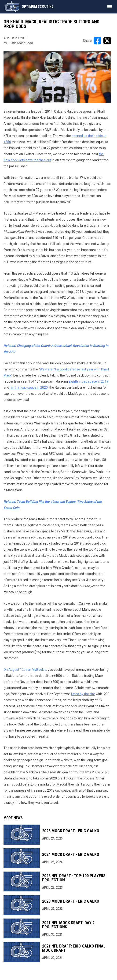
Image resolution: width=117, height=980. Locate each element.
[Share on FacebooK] (97, 41)
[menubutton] (110, 7)
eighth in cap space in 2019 (88, 381)
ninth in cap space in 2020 (29, 388)
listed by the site (83, 694)
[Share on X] (107, 41)
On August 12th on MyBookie (25, 670)
